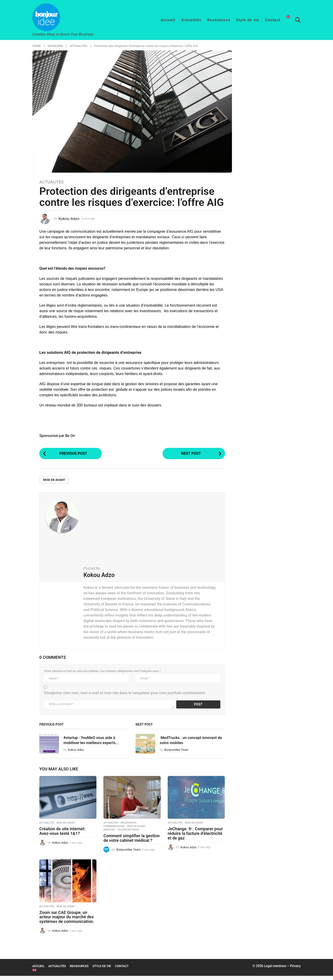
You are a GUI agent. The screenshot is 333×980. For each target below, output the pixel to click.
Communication (114, 831)
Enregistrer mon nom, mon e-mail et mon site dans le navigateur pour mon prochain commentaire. (125, 694)
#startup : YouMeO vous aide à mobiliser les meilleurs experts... (95, 743)
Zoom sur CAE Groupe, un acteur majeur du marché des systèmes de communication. (67, 921)
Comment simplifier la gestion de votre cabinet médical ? (131, 842)
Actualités (191, 20)
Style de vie (247, 20)
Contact (273, 20)
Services (109, 834)
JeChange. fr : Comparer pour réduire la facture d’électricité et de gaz (195, 838)
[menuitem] (288, 17)
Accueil (168, 20)
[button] (298, 20)
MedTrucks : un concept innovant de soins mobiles (187, 741)
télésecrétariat (129, 834)
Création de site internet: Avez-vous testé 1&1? (62, 835)
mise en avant (54, 481)
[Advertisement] (150, 533)
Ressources (219, 20)
